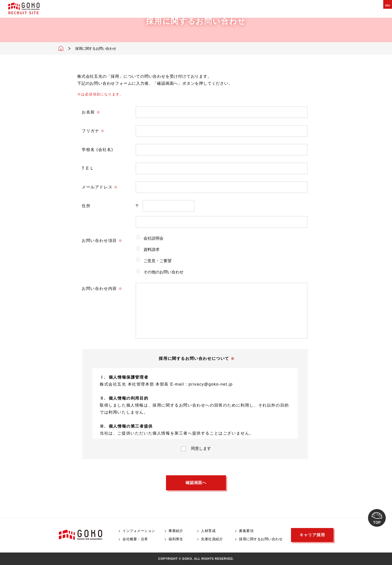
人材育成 (208, 531)
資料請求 (151, 250)
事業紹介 (176, 531)
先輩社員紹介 (212, 539)
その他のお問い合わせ (163, 272)
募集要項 (246, 531)
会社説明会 (153, 238)
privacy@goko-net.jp (211, 384)
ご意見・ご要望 (157, 261)
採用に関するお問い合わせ (261, 539)
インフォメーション (139, 531)
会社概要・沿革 (135, 539)
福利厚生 (176, 539)
